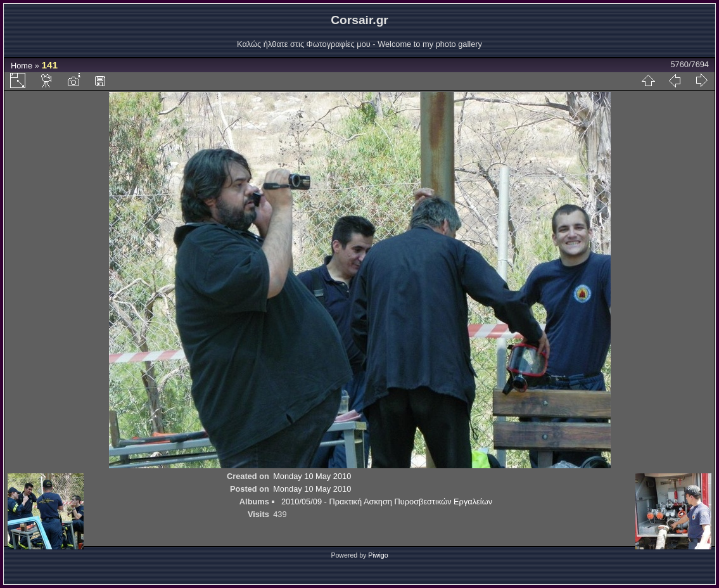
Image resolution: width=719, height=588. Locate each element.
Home (22, 66)
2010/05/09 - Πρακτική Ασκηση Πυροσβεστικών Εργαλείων (387, 502)
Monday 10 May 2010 (312, 476)
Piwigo (378, 555)
